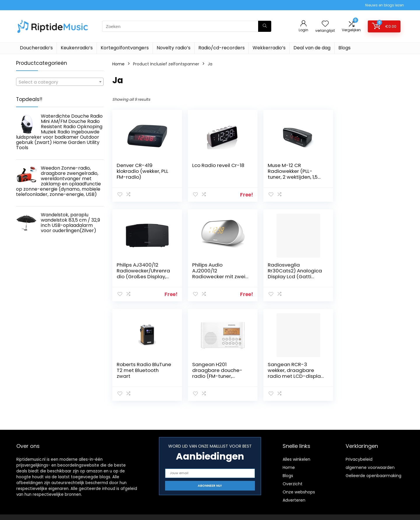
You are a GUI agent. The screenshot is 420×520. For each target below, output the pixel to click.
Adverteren (294, 500)
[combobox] (60, 82)
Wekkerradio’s (269, 48)
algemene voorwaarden (370, 467)
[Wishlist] (325, 24)
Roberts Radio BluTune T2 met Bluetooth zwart (293, 271)
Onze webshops (299, 492)
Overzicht (293, 484)
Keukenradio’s (77, 48)
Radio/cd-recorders (222, 48)
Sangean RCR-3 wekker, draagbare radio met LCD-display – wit (140, 373)
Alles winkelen (296, 459)
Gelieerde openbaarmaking (373, 476)
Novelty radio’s (174, 48)
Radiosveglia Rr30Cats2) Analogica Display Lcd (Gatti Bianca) (218, 274)
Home (118, 64)
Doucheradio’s (36, 48)
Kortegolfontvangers (125, 48)
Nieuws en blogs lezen (385, 5)
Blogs (344, 48)
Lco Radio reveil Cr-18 (217, 165)
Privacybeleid (359, 459)
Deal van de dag (312, 48)
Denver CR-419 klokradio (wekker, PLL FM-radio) (142, 171)
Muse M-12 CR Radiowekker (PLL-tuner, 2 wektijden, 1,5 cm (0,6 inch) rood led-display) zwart (290, 177)
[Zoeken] (265, 26)
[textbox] (60, 82)
